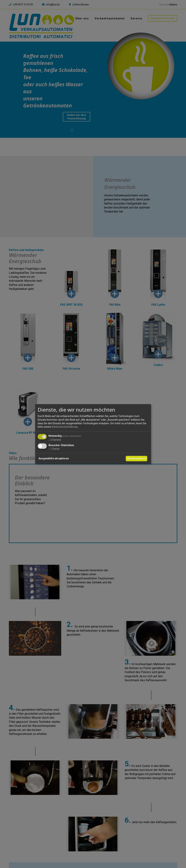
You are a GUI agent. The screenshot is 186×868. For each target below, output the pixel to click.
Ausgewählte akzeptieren (54, 458)
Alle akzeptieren (136, 458)
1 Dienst (54, 449)
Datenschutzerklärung (65, 427)
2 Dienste (55, 440)
